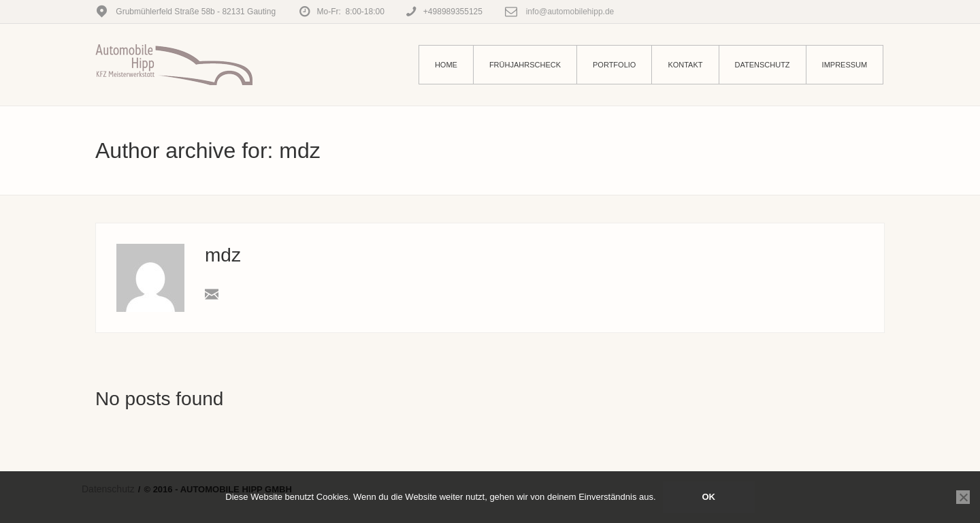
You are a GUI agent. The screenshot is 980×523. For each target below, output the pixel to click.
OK (708, 497)
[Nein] (963, 497)
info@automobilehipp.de (569, 12)
